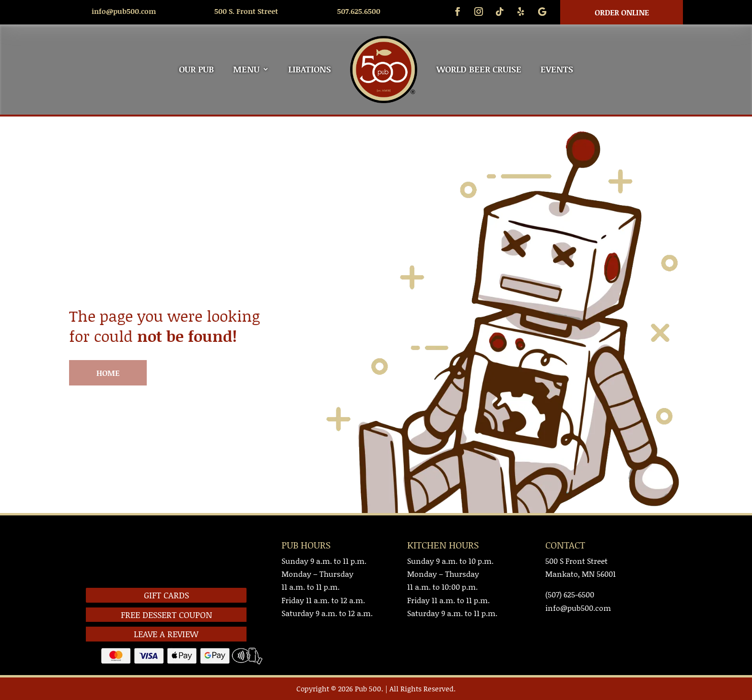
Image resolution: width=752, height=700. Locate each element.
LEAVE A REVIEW (166, 634)
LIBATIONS (310, 69)
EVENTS (557, 69)
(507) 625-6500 (570, 594)
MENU (246, 69)
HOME (108, 373)
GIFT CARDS (166, 595)
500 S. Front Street (246, 11)
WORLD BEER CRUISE (479, 69)
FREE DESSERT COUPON (166, 615)
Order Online (622, 12)
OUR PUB (196, 69)
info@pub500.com (124, 11)
